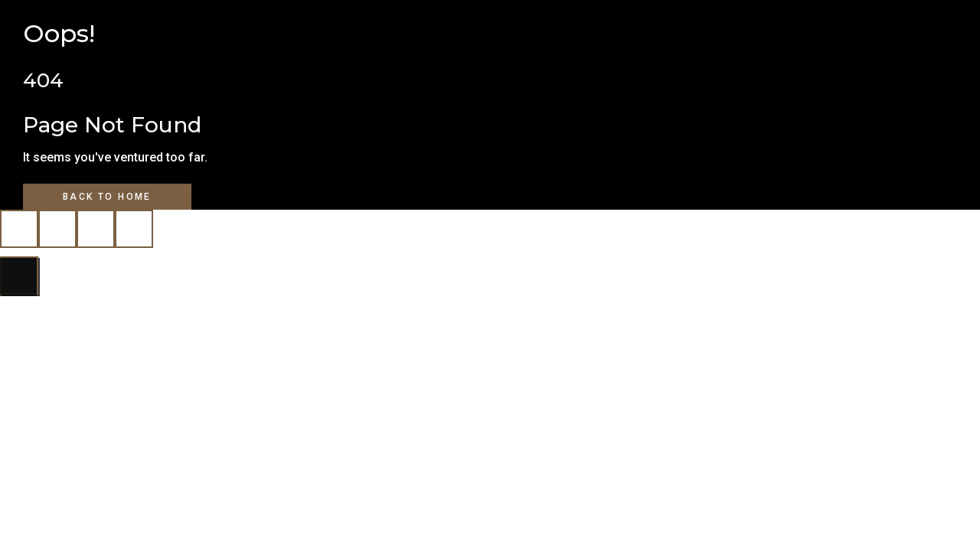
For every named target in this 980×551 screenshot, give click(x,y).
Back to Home (107, 197)
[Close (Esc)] (134, 229)
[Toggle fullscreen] (57, 229)
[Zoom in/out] (19, 229)
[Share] (96, 229)
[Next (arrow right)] (19, 275)
